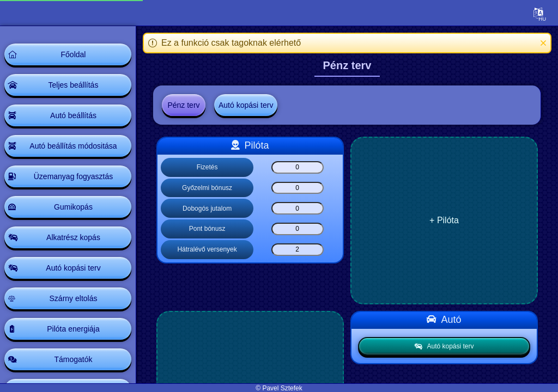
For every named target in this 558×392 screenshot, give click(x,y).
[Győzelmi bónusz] (298, 188)
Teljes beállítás (74, 85)
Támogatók (73, 359)
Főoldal (74, 54)
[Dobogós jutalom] (298, 208)
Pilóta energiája (73, 329)
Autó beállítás (73, 115)
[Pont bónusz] (298, 229)
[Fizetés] (298, 167)
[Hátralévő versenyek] (298, 250)
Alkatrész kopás (73, 237)
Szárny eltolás (74, 298)
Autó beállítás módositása (73, 146)
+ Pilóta (444, 220)
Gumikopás (73, 207)
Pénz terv (183, 105)
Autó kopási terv (73, 268)
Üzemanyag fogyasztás (74, 176)
